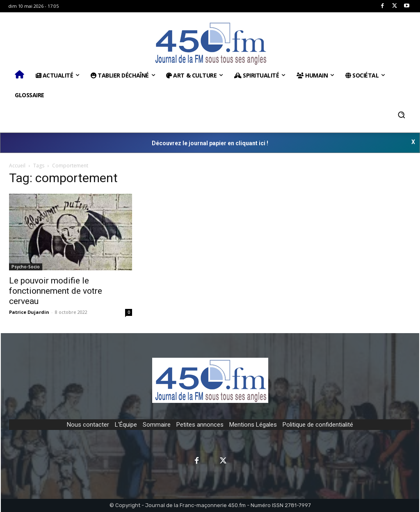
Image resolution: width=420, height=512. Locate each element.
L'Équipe (126, 425)
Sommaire (157, 425)
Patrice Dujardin (29, 312)
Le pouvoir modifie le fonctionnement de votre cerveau (56, 291)
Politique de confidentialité (318, 425)
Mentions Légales (253, 425)
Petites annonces (200, 425)
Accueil (17, 166)
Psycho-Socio (26, 267)
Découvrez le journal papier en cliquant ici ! (210, 143)
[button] (402, 115)
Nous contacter (88, 425)
